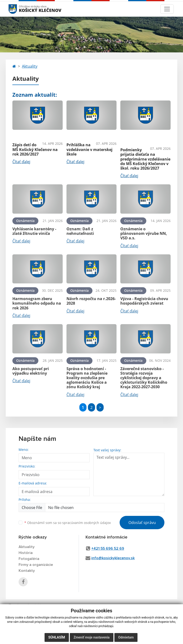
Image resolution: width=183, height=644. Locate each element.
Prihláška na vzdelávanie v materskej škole (89, 149)
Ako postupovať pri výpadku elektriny (31, 371)
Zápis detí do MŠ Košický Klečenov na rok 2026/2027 (35, 149)
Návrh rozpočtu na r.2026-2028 (91, 301)
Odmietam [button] (126, 637)
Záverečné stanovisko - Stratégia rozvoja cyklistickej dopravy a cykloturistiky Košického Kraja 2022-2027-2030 (144, 378)
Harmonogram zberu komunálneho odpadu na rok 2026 (37, 303)
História (26, 553)
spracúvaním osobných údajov (86, 523)
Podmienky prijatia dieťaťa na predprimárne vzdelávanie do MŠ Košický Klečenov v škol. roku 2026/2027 (145, 159)
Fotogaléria (29, 559)
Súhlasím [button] (57, 637)
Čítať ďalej (21, 162)
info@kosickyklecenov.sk (113, 558)
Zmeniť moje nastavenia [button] (92, 637)
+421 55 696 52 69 (108, 548)
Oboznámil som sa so (68, 523)
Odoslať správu (142, 523)
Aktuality (30, 66)
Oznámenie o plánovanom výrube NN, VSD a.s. (144, 233)
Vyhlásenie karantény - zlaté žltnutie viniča (34, 231)
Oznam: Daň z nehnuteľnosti (80, 231)
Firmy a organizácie (36, 565)
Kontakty (27, 571)
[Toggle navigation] (167, 9)
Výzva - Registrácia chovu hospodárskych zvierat (144, 301)
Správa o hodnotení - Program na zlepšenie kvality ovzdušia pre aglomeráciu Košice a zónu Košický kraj (87, 378)
